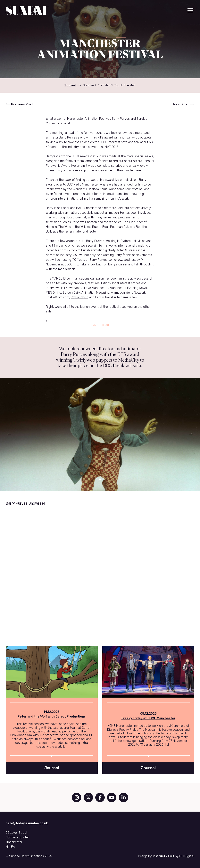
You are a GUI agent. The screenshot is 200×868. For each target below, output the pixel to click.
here (138, 170)
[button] (190, 10)
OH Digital (187, 856)
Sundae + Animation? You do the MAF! (110, 85)
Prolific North (79, 297)
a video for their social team (102, 194)
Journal (70, 85)
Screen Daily (71, 293)
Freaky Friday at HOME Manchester (148, 718)
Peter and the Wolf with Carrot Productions (52, 716)
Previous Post (22, 104)
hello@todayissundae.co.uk (27, 823)
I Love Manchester (96, 288)
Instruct (159, 856)
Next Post (181, 104)
